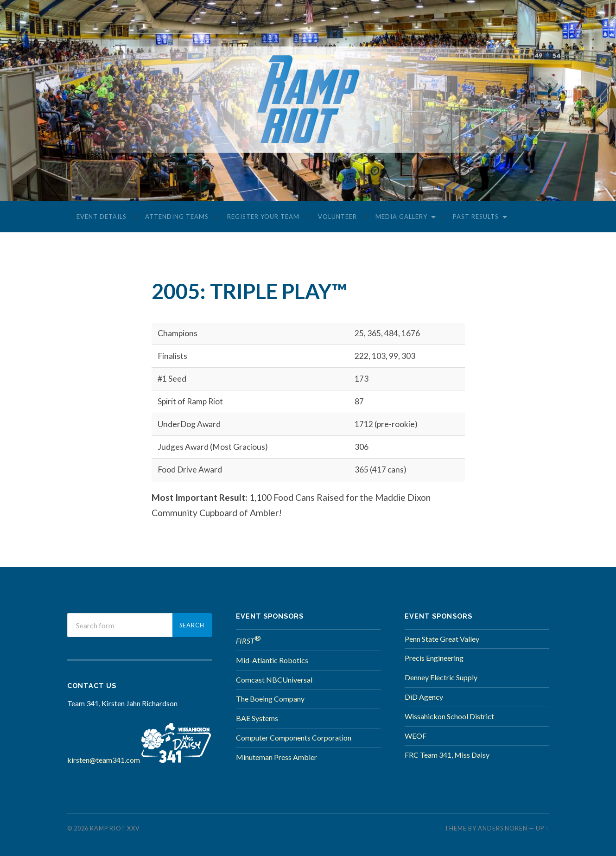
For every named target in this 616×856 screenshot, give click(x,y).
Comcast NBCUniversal (274, 680)
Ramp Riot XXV (115, 828)
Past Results (476, 217)
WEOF (416, 736)
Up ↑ (542, 828)
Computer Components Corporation (294, 738)
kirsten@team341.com (104, 760)
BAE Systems (257, 718)
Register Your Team (263, 217)
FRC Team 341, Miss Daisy (447, 755)
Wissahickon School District (449, 716)
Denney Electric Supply (441, 677)
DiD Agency (424, 697)
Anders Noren (503, 828)
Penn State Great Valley (442, 639)
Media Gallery (401, 217)
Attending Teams (177, 217)
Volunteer (337, 217)
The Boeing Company (270, 699)
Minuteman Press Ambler (276, 757)
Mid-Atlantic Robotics (272, 660)
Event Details (102, 217)
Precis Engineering (434, 658)
